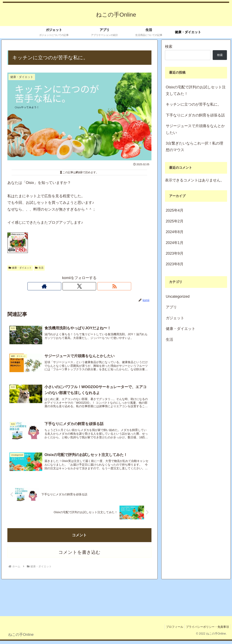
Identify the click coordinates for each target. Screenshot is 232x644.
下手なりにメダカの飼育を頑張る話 (195, 115)
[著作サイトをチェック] (70, 286)
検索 (169, 47)
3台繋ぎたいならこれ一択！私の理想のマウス (194, 147)
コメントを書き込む (79, 556)
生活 (39, 268)
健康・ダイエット (20, 268)
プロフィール (172, 630)
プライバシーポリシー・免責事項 (207, 630)
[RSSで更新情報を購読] (89, 286)
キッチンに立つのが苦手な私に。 (193, 104)
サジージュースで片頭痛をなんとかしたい (195, 129)
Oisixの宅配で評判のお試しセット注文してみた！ (196, 90)
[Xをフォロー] (79, 286)
